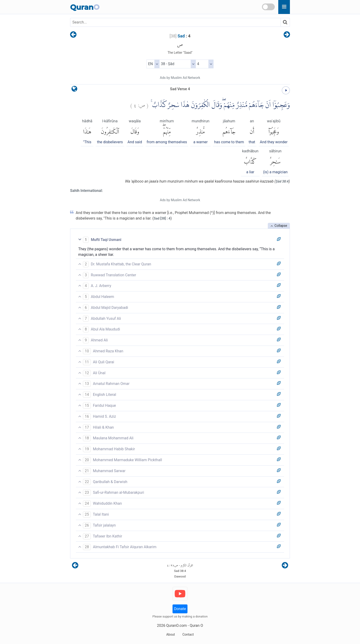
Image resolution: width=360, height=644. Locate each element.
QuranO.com (177, 626)
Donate (180, 609)
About (171, 634)
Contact (188, 634)
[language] (74, 90)
